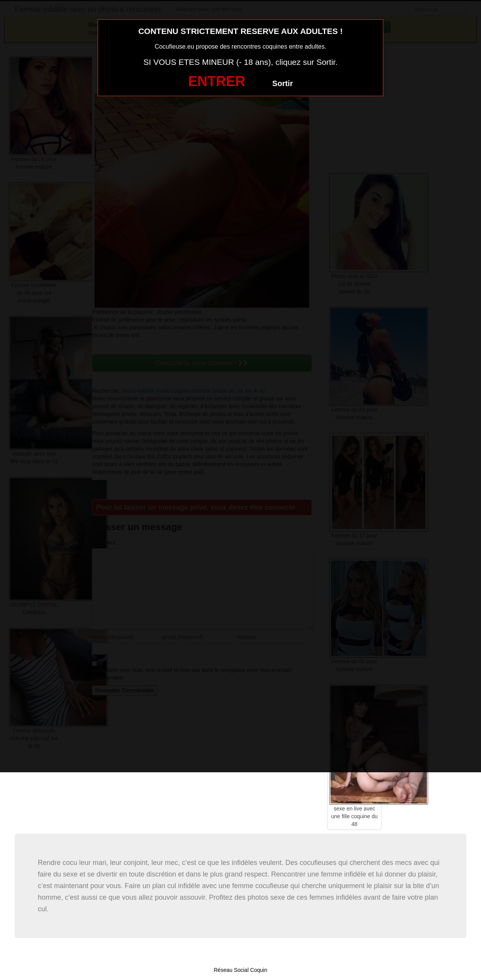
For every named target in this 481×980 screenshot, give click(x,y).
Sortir (282, 83)
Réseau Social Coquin (241, 970)
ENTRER (217, 81)
